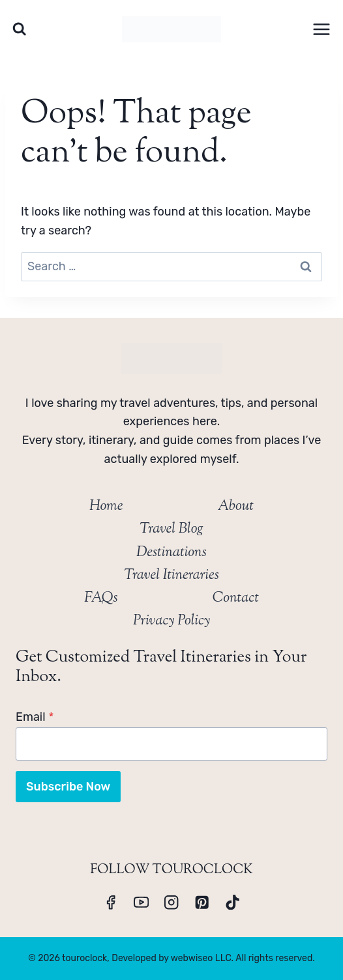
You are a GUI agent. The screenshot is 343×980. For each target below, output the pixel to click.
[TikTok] (232, 902)
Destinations (171, 553)
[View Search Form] (19, 29)
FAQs (101, 598)
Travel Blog (171, 529)
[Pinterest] (202, 902)
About (236, 507)
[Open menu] (321, 29)
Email (35, 717)
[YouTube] (141, 902)
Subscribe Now (68, 787)
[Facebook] (111, 902)
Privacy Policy (171, 621)
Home (106, 507)
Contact (236, 598)
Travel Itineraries (171, 576)
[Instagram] (172, 902)
